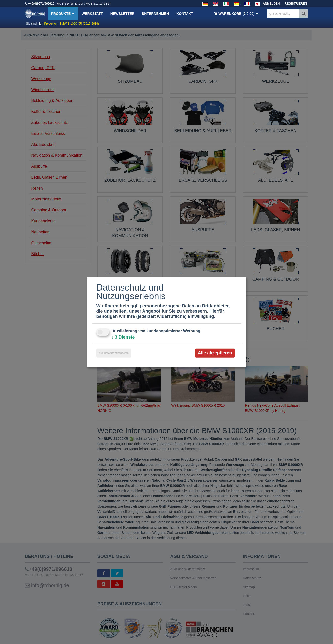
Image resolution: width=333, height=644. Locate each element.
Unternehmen (155, 14)
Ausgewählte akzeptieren (114, 353)
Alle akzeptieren (215, 353)
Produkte (63, 14)
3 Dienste (123, 337)
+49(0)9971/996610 (41, 4)
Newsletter (122, 14)
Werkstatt (92, 14)
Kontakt (185, 14)
